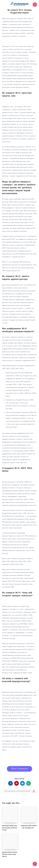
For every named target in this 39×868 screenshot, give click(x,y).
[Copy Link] (19, 791)
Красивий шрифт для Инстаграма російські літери (10, 828)
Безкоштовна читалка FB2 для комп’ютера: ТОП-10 (10, 854)
